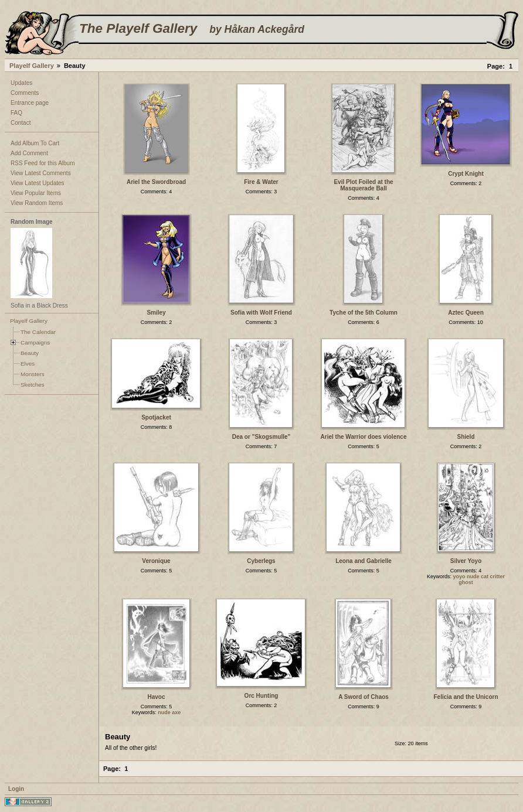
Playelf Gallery (32, 66)
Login (16, 789)
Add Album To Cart (35, 143)
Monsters (33, 374)
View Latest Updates (38, 183)
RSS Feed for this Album (43, 163)
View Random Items (37, 203)
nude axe (169, 712)
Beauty (30, 353)
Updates (21, 83)
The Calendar (38, 332)
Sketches (33, 385)
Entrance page (30, 103)
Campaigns (35, 342)
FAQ (16, 113)
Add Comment (29, 153)
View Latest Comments (41, 173)
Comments (25, 93)
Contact (21, 123)
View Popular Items (36, 193)
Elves (28, 364)
